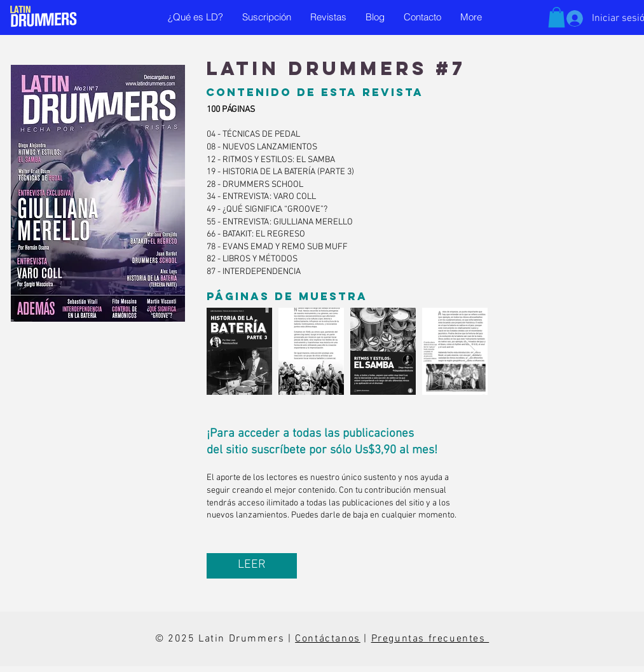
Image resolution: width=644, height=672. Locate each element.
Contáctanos (328, 639)
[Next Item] (471, 351)
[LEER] (252, 566)
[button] (557, 17)
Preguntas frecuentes (430, 639)
